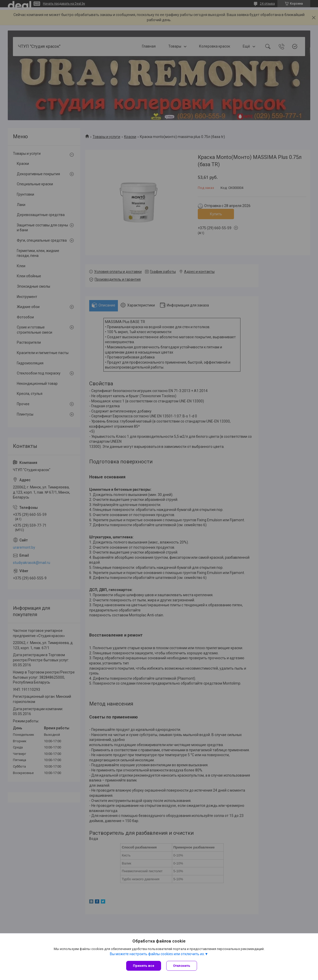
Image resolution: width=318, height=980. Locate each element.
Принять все (144, 966)
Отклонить (182, 966)
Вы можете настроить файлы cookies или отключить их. (157, 954)
